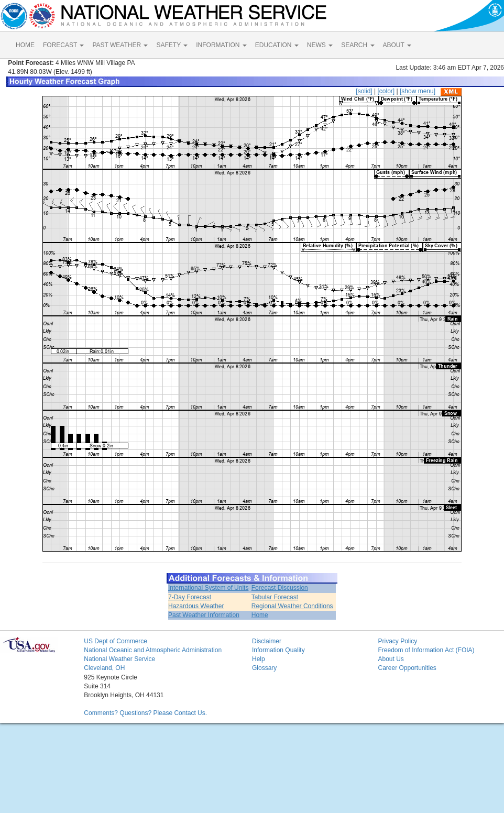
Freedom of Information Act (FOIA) (426, 650)
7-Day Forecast (190, 597)
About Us (391, 659)
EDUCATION (277, 45)
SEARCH (358, 45)
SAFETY (172, 45)
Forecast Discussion (280, 588)
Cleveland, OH (104, 668)
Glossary (264, 668)
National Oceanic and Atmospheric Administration (153, 650)
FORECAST (63, 45)
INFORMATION (221, 45)
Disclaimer (267, 641)
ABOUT (397, 45)
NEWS (320, 45)
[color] (386, 91)
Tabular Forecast (275, 597)
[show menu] (418, 91)
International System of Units (208, 588)
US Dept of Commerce (116, 641)
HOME (25, 45)
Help (259, 659)
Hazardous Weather (196, 606)
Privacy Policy (397, 641)
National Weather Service (119, 659)
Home (260, 615)
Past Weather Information (204, 615)
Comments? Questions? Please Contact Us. (145, 713)
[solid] (364, 91)
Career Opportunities (407, 668)
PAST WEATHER (120, 45)
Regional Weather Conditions (292, 606)
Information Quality (278, 650)
